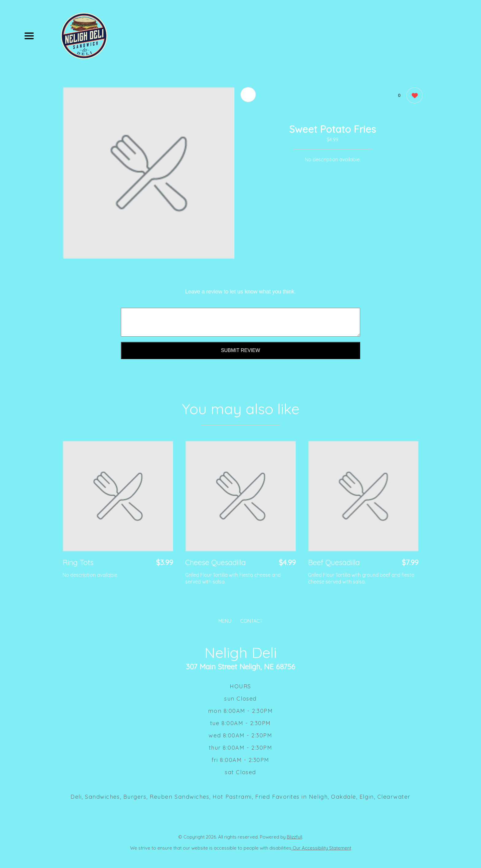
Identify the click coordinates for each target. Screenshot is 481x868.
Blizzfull (294, 837)
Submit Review (240, 350)
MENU (225, 621)
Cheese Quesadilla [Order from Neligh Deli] (215, 562)
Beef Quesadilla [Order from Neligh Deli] (334, 562)
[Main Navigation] (29, 36)
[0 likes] (413, 96)
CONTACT (251, 621)
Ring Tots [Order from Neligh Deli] (78, 562)
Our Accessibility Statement (321, 848)
